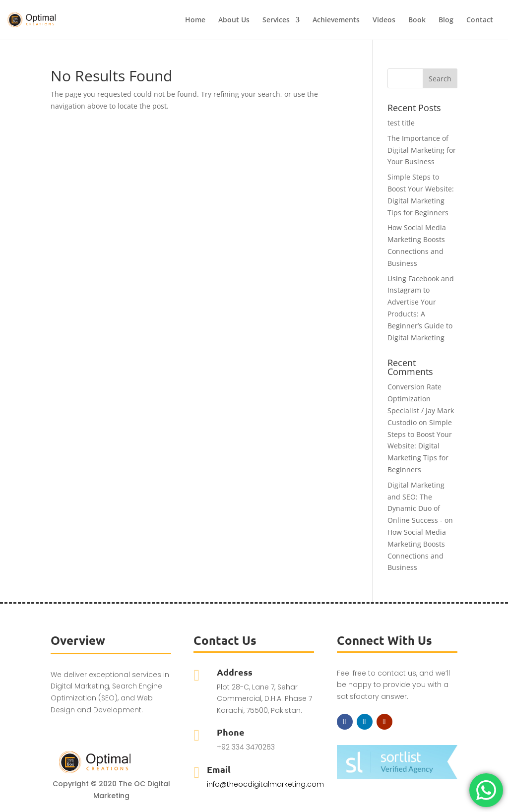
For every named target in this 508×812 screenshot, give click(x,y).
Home (195, 20)
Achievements (336, 20)
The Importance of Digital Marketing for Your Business (422, 150)
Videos (384, 20)
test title (401, 123)
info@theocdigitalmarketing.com (265, 784)
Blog (446, 20)
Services (276, 20)
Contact (480, 20)
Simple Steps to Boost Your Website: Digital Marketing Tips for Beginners (420, 446)
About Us (234, 20)
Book (417, 20)
